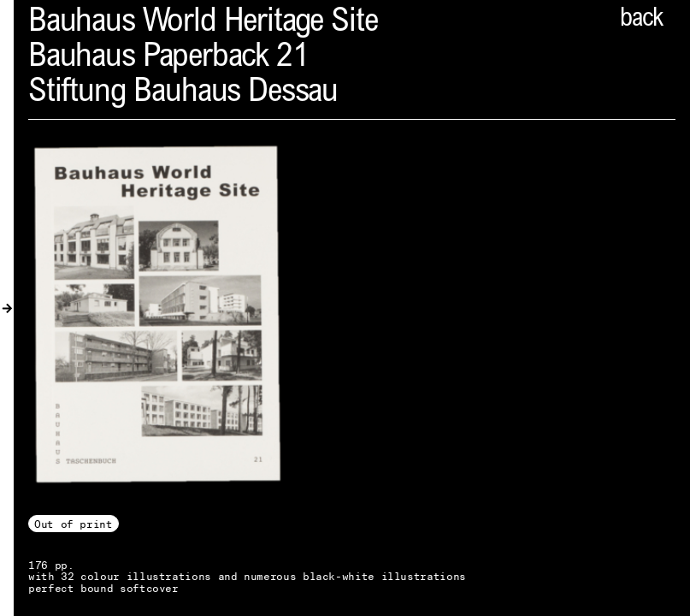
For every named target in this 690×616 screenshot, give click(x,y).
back (641, 20)
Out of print (74, 524)
